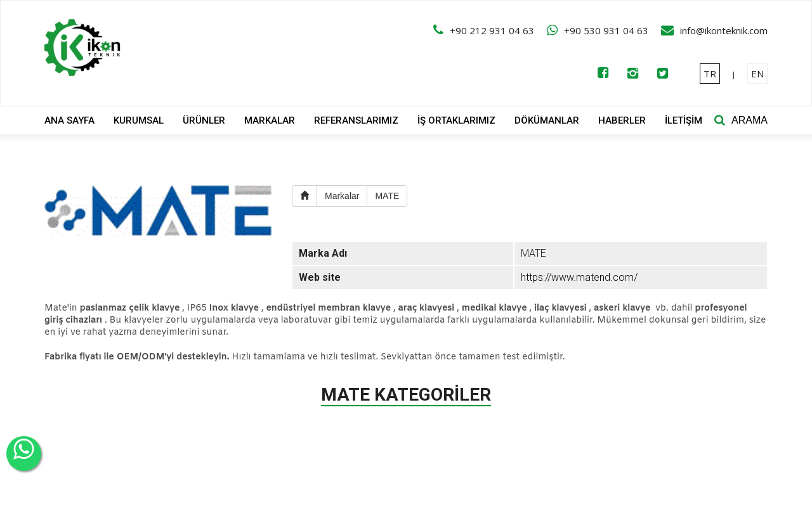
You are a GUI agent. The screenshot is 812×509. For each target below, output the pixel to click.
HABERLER (622, 120)
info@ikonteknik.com (724, 30)
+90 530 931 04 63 (606, 30)
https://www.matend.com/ (579, 277)
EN (757, 74)
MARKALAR (270, 120)
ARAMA (750, 120)
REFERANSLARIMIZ (356, 120)
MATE (387, 196)
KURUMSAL (139, 120)
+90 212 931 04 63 (492, 30)
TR (710, 74)
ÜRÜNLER (204, 120)
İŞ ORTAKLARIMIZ (456, 120)
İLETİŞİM (684, 120)
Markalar (342, 196)
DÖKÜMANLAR (547, 120)
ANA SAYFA (69, 120)
